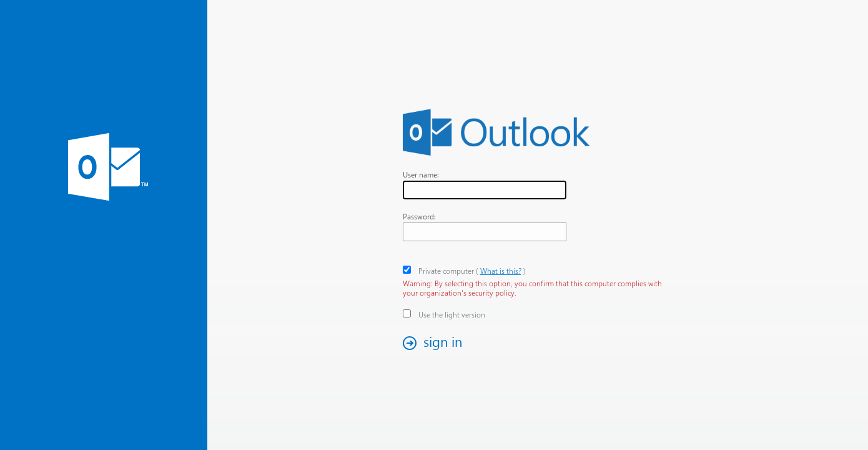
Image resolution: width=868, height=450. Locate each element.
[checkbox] (407, 270)
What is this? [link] (501, 271)
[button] (436, 343)
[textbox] (485, 190)
